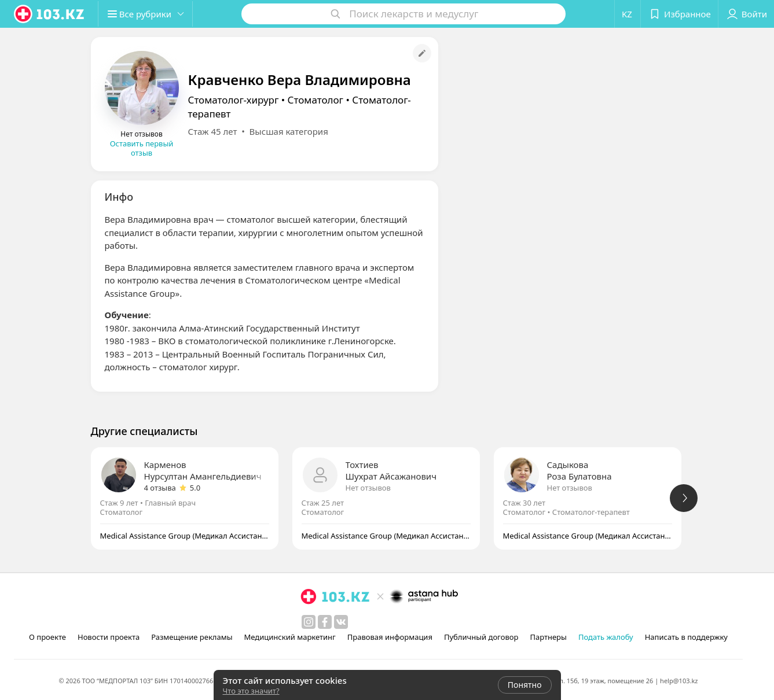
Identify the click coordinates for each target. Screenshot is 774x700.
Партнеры (548, 637)
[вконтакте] (341, 622)
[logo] (50, 14)
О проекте (47, 637)
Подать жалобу (606, 637)
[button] (149, 14)
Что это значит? (251, 691)
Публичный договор (481, 637)
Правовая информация (390, 637)
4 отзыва (160, 488)
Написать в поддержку (686, 637)
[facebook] (325, 622)
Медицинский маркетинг (290, 637)
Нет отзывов (368, 488)
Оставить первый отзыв (142, 148)
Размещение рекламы (192, 637)
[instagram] (309, 622)
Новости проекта (109, 637)
